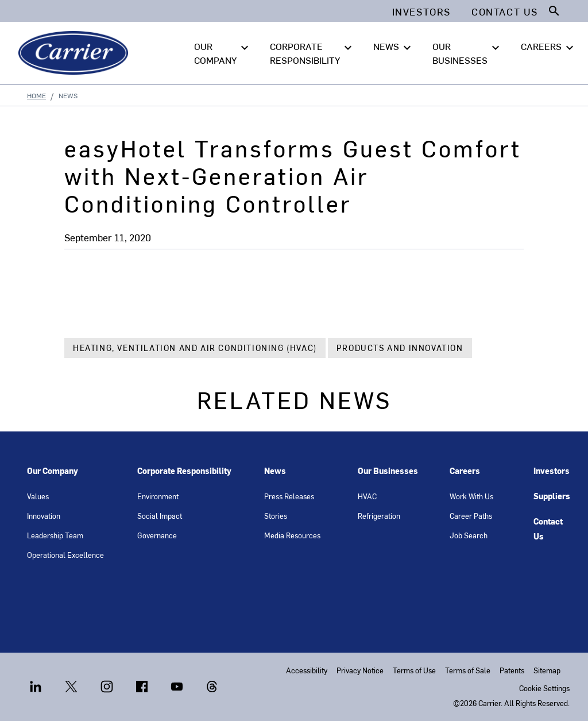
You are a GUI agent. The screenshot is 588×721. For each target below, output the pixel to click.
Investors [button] (421, 11)
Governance (157, 535)
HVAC (367, 496)
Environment (158, 496)
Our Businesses (388, 471)
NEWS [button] (394, 47)
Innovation (44, 516)
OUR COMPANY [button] (223, 52)
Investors (552, 471)
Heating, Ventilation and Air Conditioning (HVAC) (195, 348)
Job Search (469, 535)
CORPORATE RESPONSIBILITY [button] (312, 52)
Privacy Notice (360, 670)
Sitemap (547, 670)
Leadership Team (55, 535)
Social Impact (160, 516)
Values (38, 496)
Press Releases (289, 496)
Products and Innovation (400, 348)
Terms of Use (414, 670)
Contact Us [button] (505, 11)
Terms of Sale (468, 670)
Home (36, 95)
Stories (276, 516)
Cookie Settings (544, 688)
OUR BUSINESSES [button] (467, 52)
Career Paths (471, 516)
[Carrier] (76, 53)
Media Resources (292, 535)
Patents (512, 670)
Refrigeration (379, 516)
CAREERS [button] (549, 47)
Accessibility (307, 670)
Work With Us (471, 496)
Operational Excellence (65, 555)
